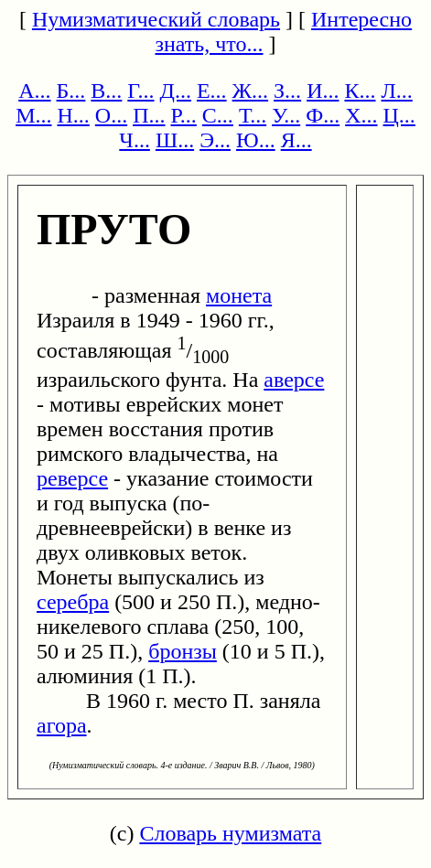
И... (323, 91)
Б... (71, 91)
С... (218, 115)
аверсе (294, 380)
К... (360, 91)
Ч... (135, 140)
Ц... (399, 115)
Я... (296, 140)
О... (111, 115)
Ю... (256, 140)
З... (287, 91)
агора (62, 725)
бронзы (183, 651)
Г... (140, 91)
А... (34, 91)
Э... (215, 140)
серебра (73, 602)
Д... (176, 91)
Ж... (251, 91)
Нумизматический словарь (156, 19)
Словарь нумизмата (230, 833)
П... (149, 115)
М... (33, 115)
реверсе (72, 478)
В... (106, 91)
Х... (361, 115)
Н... (73, 115)
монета (239, 295)
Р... (184, 115)
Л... (396, 91)
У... (286, 115)
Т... (253, 115)
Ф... (323, 115)
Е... (212, 91)
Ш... (175, 140)
